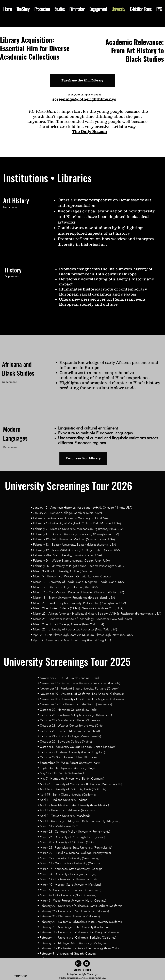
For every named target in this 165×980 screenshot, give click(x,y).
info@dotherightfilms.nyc (82, 974)
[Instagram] (78, 963)
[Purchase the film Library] (82, 80)
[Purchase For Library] (83, 458)
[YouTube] (86, 963)
